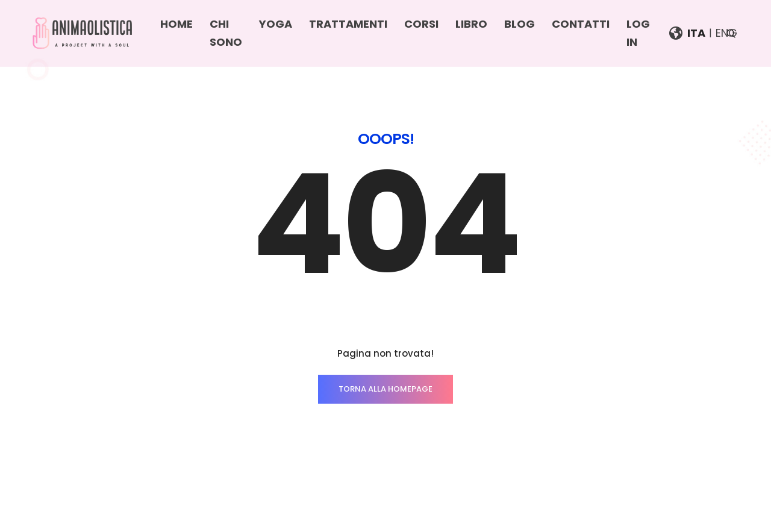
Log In (638, 33)
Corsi (421, 24)
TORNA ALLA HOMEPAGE (385, 389)
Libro (471, 24)
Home (176, 24)
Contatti (581, 24)
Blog (520, 24)
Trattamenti (348, 24)
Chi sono (226, 33)
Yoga (276, 24)
